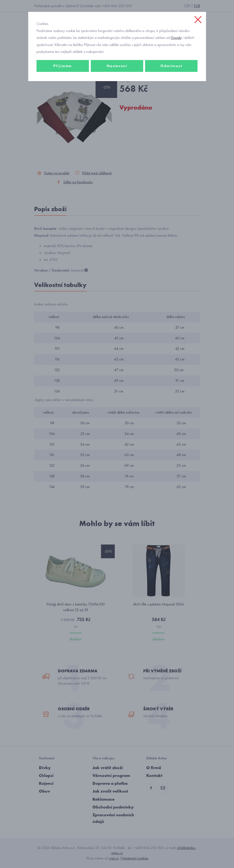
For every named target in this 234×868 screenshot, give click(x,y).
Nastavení (117, 66)
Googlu (176, 38)
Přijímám (63, 66)
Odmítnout (171, 66)
